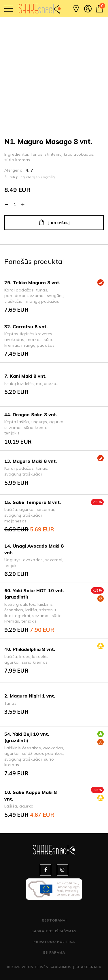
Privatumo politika (54, 942)
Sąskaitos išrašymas (54, 931)
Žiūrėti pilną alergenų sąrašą (30, 177)
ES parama (54, 953)
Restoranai (54, 920)
